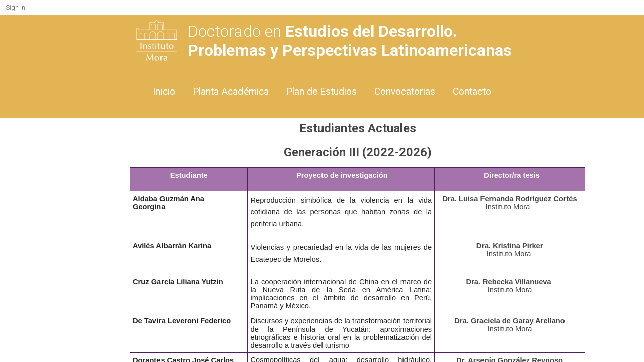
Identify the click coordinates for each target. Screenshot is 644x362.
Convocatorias (405, 91)
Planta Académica (231, 91)
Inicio (164, 91)
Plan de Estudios (321, 91)
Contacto (472, 91)
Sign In (15, 7)
